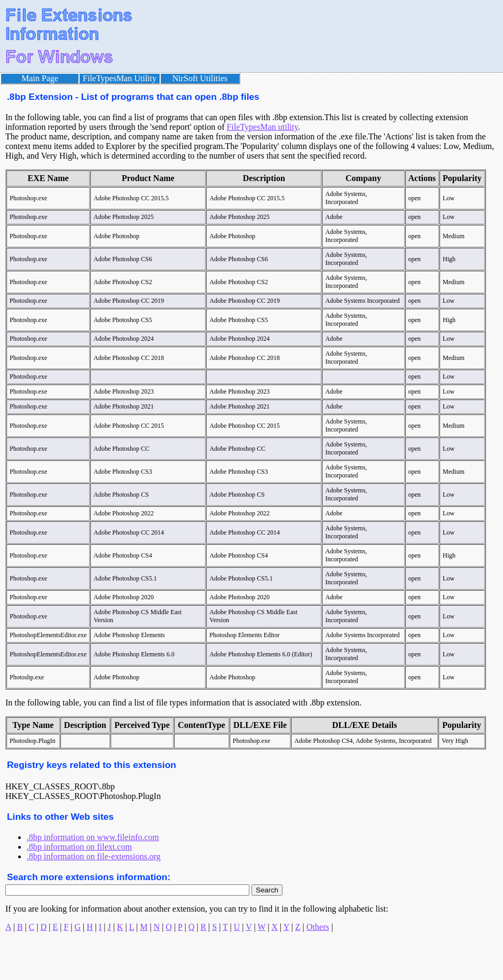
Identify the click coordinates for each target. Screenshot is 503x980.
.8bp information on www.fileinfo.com (93, 837)
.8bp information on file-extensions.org (94, 856)
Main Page (40, 78)
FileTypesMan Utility (120, 78)
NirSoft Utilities (200, 78)
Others (318, 927)
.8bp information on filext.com (79, 847)
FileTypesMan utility (262, 127)
